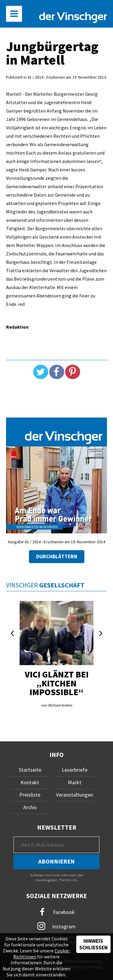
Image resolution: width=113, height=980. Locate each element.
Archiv (30, 807)
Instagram (56, 926)
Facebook (57, 912)
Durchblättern (57, 556)
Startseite (30, 770)
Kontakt (30, 782)
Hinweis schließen (93, 944)
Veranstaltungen (75, 795)
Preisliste (30, 795)
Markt (75, 782)
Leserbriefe (75, 770)
